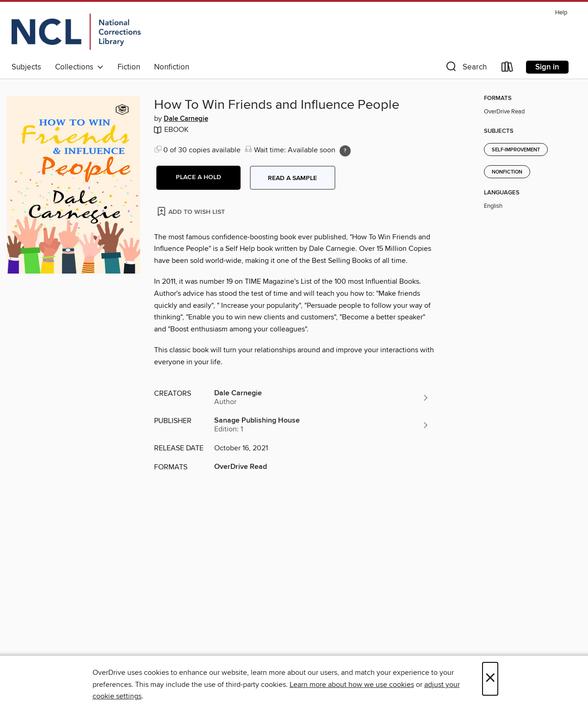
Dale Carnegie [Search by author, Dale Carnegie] (186, 119)
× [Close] (490, 679)
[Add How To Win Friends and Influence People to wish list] (192, 211)
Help (561, 13)
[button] (465, 69)
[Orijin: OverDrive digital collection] (76, 32)
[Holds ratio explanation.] (345, 151)
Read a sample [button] (292, 178)
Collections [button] (79, 67)
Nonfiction (172, 67)
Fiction (129, 67)
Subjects (26, 67)
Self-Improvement (516, 150)
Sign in (547, 67)
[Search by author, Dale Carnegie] (322, 398)
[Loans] (508, 69)
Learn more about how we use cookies (352, 685)
